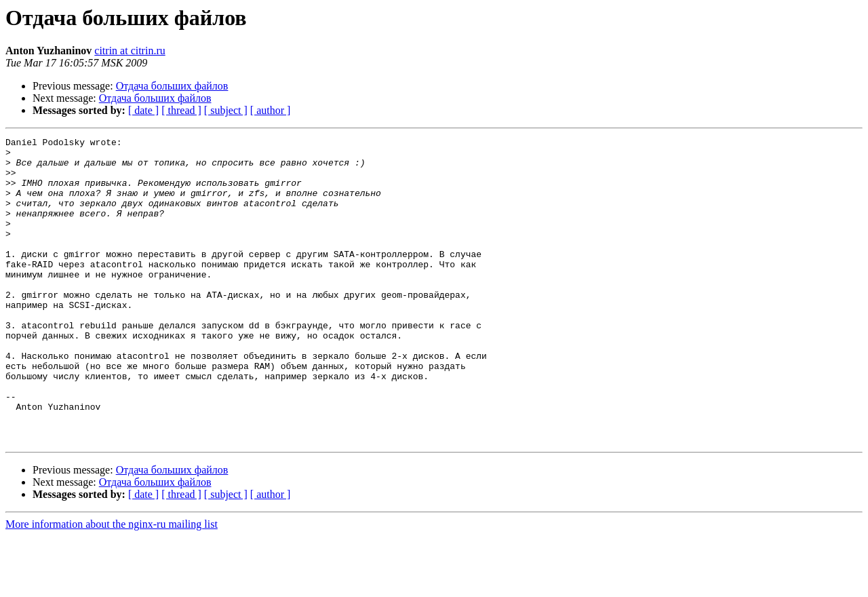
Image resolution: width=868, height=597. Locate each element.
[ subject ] (226, 110)
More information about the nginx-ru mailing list (112, 585)
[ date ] (143, 110)
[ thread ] (181, 110)
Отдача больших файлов (172, 86)
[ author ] (271, 110)
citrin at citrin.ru (130, 51)
